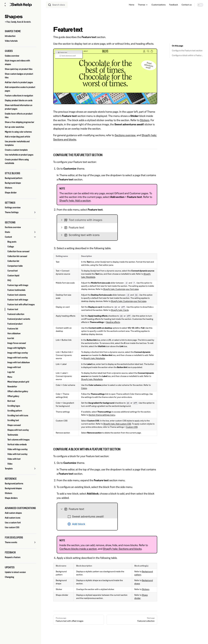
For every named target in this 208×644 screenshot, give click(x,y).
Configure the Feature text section (187, 51)
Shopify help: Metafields (94, 358)
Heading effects (113, 322)
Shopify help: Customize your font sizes (121, 289)
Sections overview (125, 135)
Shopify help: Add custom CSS (117, 424)
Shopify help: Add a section (75, 201)
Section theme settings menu (102, 415)
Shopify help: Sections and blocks (122, 549)
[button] (21, 31)
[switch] (200, 5)
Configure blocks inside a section (78, 549)
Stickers (145, 120)
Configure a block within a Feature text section (188, 56)
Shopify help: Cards (120, 310)
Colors (84, 388)
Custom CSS (132, 427)
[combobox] (57, 5)
